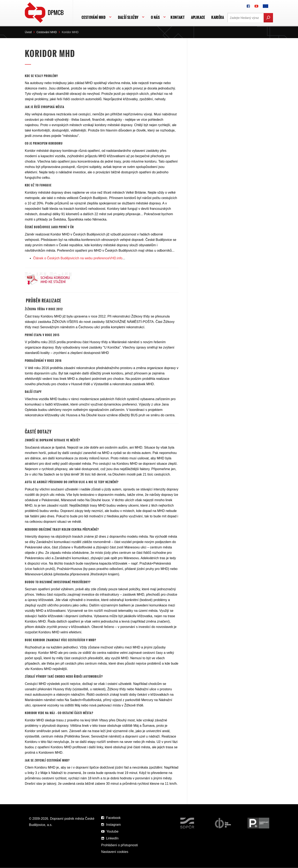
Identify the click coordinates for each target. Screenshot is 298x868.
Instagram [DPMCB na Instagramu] (111, 825)
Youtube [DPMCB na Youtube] (110, 831)
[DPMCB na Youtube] (256, 6)
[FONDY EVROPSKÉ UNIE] (266, 6)
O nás (155, 17)
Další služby (128, 17)
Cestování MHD (94, 17)
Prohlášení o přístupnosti (120, 845)
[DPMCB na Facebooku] (248, 6)
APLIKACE (198, 17)
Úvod (28, 32)
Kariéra (218, 17)
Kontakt (178, 17)
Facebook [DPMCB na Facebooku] (111, 818)
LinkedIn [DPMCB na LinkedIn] (110, 838)
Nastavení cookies (115, 852)
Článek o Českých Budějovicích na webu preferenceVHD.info (78, 258)
